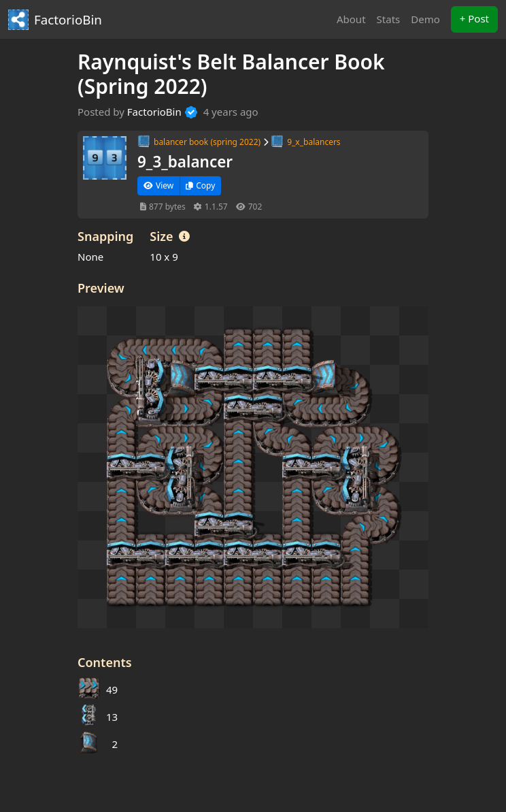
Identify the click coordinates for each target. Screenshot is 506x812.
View (158, 185)
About (351, 19)
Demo (425, 19)
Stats (389, 19)
